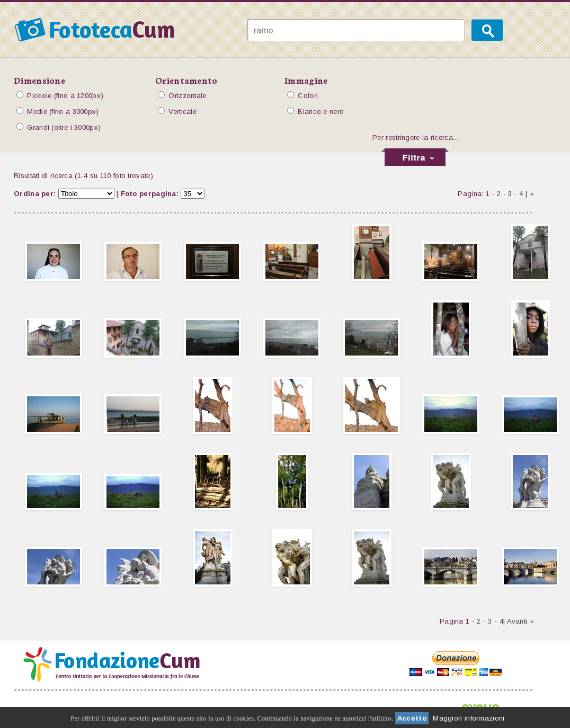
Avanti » (520, 621)
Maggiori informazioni (469, 718)
